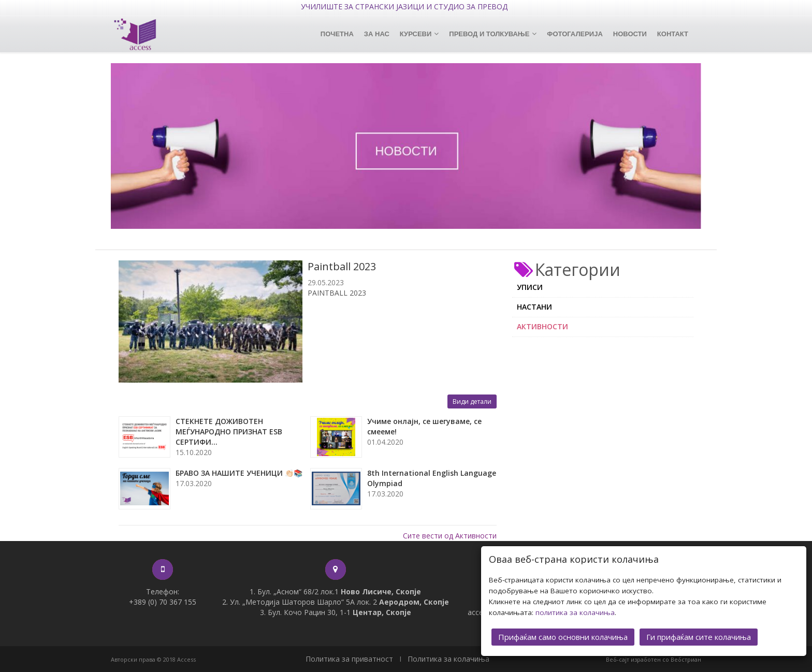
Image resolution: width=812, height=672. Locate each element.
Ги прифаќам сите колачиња (699, 634)
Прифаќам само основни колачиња (563, 634)
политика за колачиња (575, 609)
